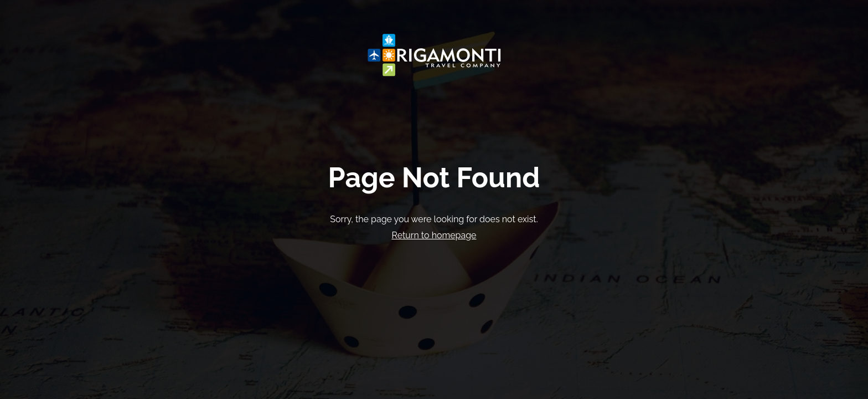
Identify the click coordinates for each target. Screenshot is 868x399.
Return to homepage (434, 235)
